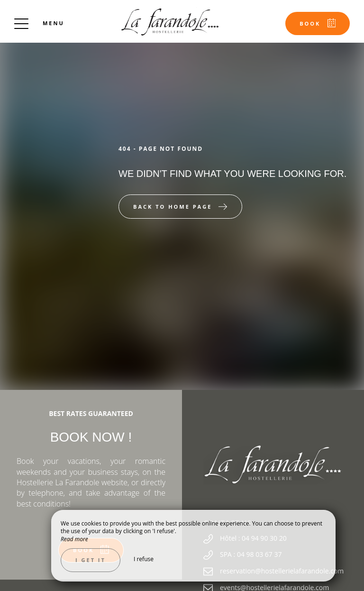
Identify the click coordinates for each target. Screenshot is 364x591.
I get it (91, 560)
